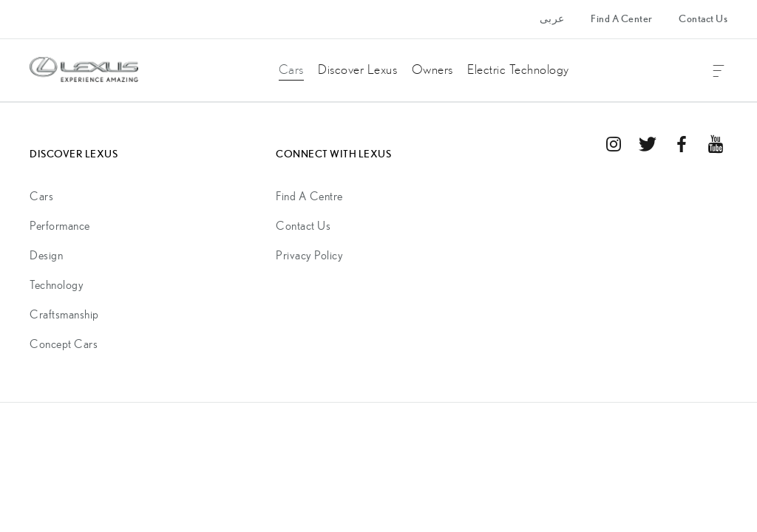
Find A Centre (309, 197)
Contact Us (703, 19)
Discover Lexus (357, 70)
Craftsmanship (64, 315)
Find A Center (622, 19)
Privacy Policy (309, 256)
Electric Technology (518, 70)
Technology (57, 285)
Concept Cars (64, 344)
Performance (60, 226)
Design (46, 256)
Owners (432, 70)
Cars (291, 70)
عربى (552, 19)
